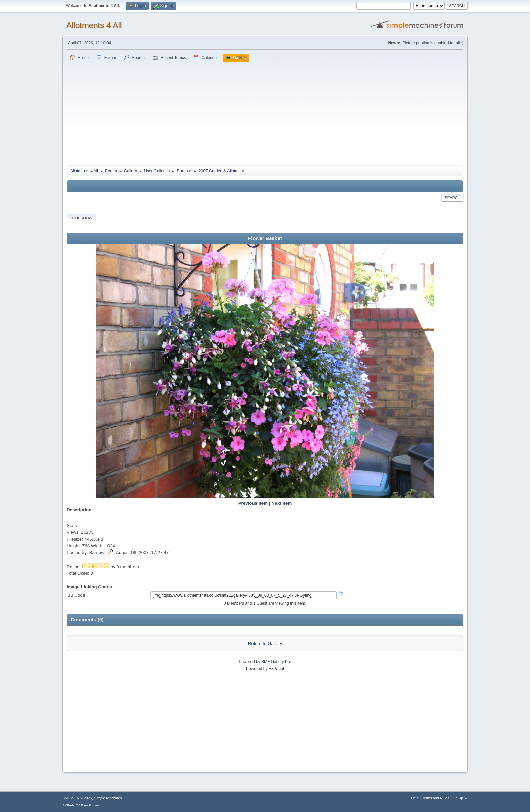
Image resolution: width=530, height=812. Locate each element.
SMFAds (68, 805)
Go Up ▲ (460, 798)
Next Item (282, 503)
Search (452, 198)
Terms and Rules (436, 798)
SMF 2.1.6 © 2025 (77, 798)
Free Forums (90, 805)
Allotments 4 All (94, 25)
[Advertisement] (265, 113)
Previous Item (253, 503)
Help (415, 798)
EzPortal (276, 669)
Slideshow (81, 218)
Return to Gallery (265, 643)
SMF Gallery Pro (276, 662)
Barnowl (97, 553)
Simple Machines (108, 798)
